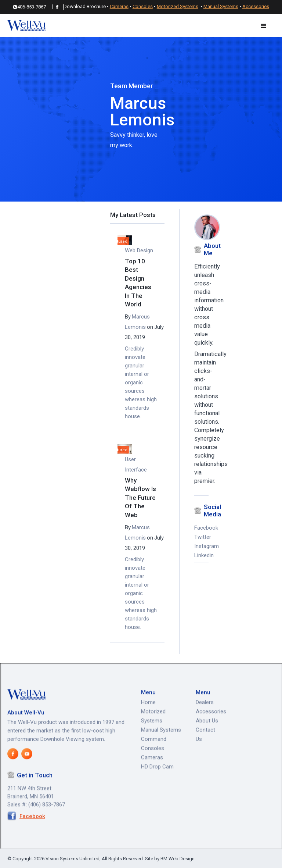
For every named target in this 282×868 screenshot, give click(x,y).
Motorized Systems (178, 7)
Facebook (201, 528)
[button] (264, 26)
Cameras (119, 7)
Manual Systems (221, 7)
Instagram (201, 547)
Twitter (201, 537)
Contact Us (205, 751)
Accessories (256, 7)
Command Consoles (154, 760)
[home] (26, 26)
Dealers (205, 719)
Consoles (143, 7)
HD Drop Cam (157, 783)
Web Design (139, 251)
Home (148, 719)
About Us (207, 737)
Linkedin (201, 556)
